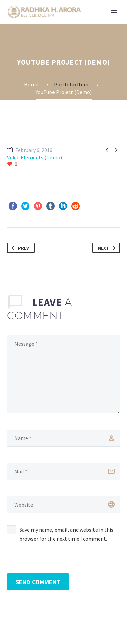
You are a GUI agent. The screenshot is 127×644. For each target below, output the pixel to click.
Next (108, 248)
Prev (19, 248)
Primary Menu (114, 12)
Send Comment (38, 582)
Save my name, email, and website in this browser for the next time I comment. (66, 534)
